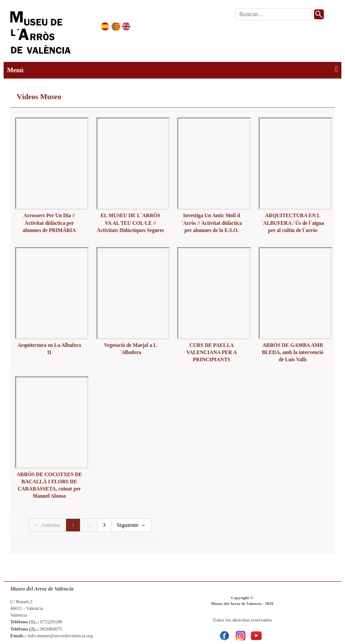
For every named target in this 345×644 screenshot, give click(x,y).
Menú (173, 70)
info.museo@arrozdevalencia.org (60, 635)
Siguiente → (131, 525)
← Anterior (47, 525)
